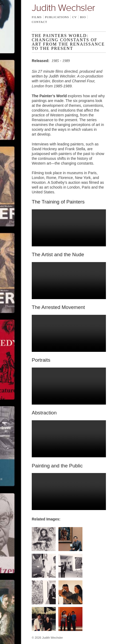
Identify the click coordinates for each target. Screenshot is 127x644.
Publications (57, 17)
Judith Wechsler (63, 8)
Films (37, 17)
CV (75, 17)
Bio (83, 17)
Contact (39, 22)
